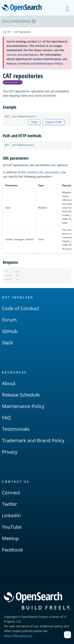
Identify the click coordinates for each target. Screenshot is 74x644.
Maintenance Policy (23, 406)
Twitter (10, 504)
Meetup (10, 538)
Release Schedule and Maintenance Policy (35, 63)
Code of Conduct (20, 308)
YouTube (12, 527)
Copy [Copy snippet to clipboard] (34, 122)
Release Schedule (21, 395)
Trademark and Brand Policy (33, 441)
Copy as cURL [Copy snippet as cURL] (53, 122)
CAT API (7, 32)
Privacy (10, 452)
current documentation (22, 55)
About (9, 383)
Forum (9, 320)
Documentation (19, 21)
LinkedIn (11, 516)
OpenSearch (23, 8)
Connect (11, 493)
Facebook (13, 550)
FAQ (7, 418)
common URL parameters (43, 172)
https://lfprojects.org (18, 636)
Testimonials (16, 429)
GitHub (10, 331)
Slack (7, 343)
